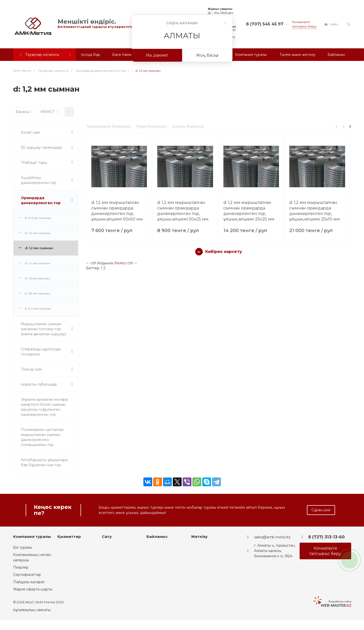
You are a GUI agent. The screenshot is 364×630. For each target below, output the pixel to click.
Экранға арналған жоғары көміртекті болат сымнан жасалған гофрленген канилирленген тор (44, 407)
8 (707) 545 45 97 (265, 24)
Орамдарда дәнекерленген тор (41, 200)
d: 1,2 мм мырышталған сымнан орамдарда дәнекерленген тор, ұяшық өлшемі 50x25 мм (183, 211)
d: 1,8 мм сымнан (37, 293)
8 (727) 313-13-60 (326, 537)
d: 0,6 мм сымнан (38, 218)
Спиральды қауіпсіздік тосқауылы (41, 352)
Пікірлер (21, 567)
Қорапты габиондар (39, 384)
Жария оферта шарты (33, 589)
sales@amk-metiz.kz (272, 537)
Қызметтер (69, 536)
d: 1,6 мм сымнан (37, 278)
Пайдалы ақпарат (29, 582)
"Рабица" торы (34, 163)
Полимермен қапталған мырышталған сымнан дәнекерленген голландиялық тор (42, 437)
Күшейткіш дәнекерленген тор (39, 180)
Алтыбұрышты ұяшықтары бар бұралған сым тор (44, 462)
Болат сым (30, 132)
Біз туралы (23, 547)
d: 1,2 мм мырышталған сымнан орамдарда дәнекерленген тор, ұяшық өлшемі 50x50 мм (117, 211)
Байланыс (157, 536)
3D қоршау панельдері (42, 147)
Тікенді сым (31, 369)
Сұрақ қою (321, 510)
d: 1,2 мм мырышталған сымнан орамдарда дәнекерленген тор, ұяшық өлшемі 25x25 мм (249, 211)
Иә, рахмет (157, 55)
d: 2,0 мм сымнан (38, 308)
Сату (107, 536)
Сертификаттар (27, 575)
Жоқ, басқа (207, 55)
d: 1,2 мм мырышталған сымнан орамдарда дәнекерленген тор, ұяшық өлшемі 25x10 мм (315, 211)
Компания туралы (32, 536)
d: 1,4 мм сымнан (37, 263)
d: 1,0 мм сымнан (38, 233)
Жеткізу (199, 536)
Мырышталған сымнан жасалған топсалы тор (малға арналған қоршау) (43, 329)
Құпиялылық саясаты (32, 610)
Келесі (120, 263)
